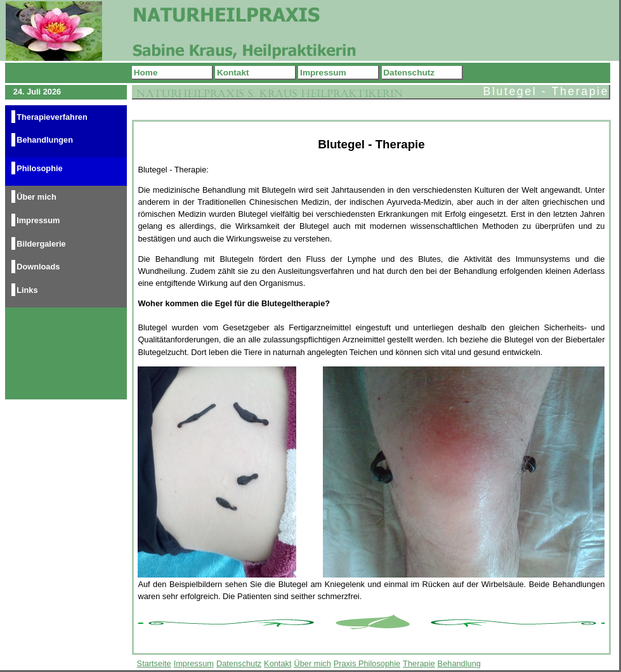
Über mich (36, 197)
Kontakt (233, 73)
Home (146, 73)
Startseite (154, 663)
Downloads (38, 267)
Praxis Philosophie (367, 663)
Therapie (419, 663)
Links (27, 290)
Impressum (323, 73)
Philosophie (40, 168)
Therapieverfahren (52, 116)
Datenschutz (409, 73)
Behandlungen (45, 140)
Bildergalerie (41, 243)
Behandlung (459, 663)
